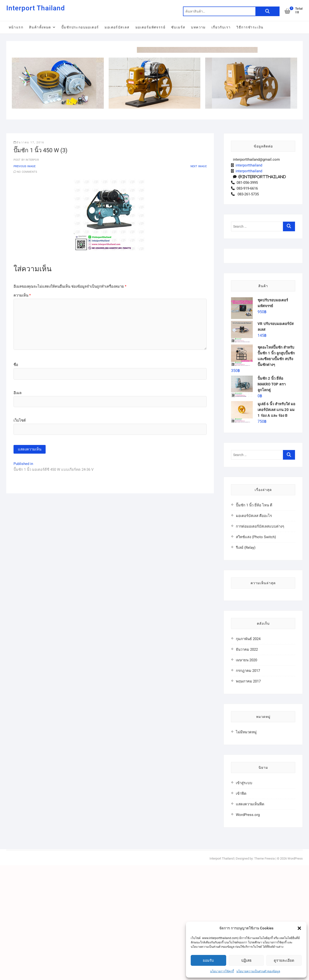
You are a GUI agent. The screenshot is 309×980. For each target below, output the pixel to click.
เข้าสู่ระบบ (244, 898)
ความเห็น (22, 410)
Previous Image (25, 281)
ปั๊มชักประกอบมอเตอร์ (80, 27)
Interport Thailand (36, 8)
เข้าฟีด (241, 908)
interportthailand (248, 280)
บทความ (198, 27)
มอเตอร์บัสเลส (117, 27)
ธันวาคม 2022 (247, 764)
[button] (299, 928)
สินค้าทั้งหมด (40, 27)
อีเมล (18, 508)
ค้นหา (267, 11)
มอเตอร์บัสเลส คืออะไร (254, 630)
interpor (32, 275)
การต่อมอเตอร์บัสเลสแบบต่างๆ (260, 641)
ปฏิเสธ (246, 960)
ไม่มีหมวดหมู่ (246, 847)
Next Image (199, 281)
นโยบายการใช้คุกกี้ (222, 971)
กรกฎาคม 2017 (248, 785)
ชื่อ (16, 479)
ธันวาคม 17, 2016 (29, 257)
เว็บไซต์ (20, 535)
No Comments (27, 287)
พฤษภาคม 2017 (248, 796)
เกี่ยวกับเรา (221, 27)
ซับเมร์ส (178, 27)
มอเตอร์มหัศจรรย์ (150, 27)
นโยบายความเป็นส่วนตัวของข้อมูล (258, 971)
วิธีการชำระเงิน (250, 27)
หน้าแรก (16, 27)
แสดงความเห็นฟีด (250, 919)
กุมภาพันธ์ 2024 (248, 754)
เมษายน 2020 (246, 775)
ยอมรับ (208, 960)
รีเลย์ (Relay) (246, 662)
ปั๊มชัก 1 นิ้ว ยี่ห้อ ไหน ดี (254, 620)
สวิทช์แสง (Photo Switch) (256, 652)
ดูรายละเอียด (284, 960)
